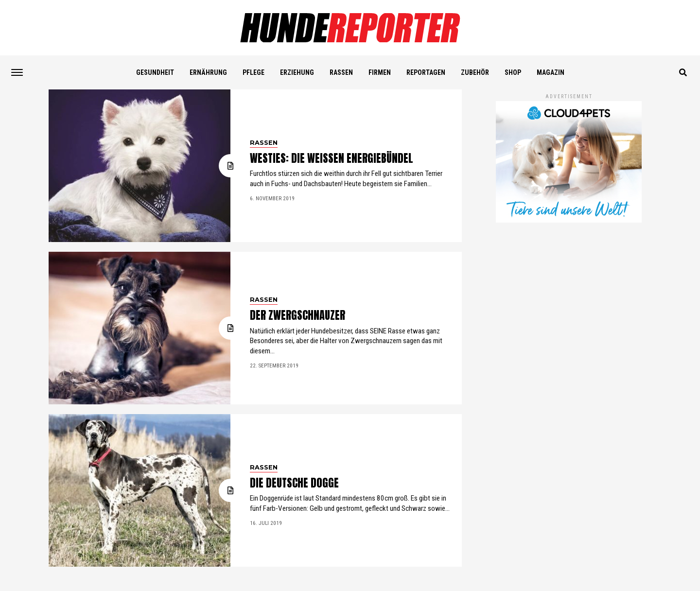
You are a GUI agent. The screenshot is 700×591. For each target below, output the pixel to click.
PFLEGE (254, 72)
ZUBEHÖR (475, 72)
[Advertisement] (569, 291)
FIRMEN (380, 72)
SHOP (513, 72)
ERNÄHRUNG (208, 72)
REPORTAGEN (426, 72)
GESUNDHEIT (155, 72)
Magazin (551, 72)
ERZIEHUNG (297, 72)
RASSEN (341, 72)
